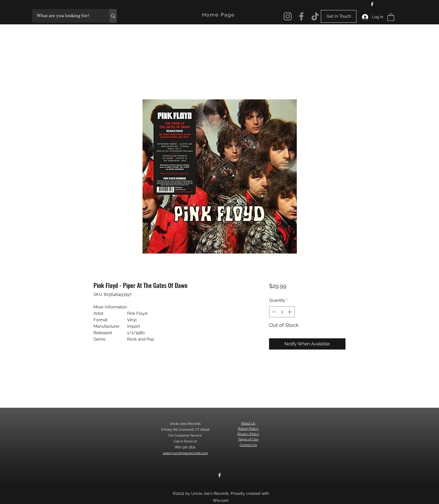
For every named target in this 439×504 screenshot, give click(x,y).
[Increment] (290, 312)
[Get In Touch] (339, 16)
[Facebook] (372, 4)
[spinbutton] (282, 312)
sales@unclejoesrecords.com (185, 453)
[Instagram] (288, 16)
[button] (391, 17)
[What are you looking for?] (67, 16)
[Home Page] (219, 15)
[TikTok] (315, 16)
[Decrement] (274, 312)
